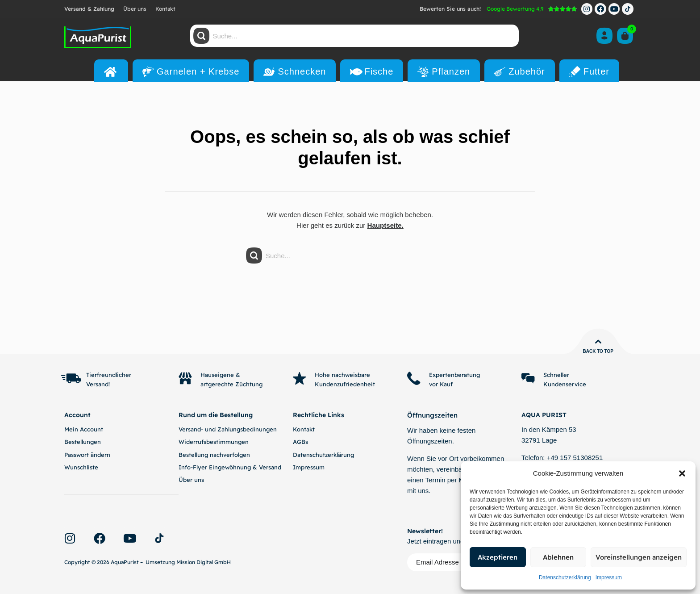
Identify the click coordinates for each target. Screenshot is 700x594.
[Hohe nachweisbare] (300, 379)
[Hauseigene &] (185, 379)
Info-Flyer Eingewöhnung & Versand (230, 467)
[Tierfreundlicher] (71, 379)
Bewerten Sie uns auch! (450, 9)
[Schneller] (528, 379)
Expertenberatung (455, 375)
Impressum (609, 577)
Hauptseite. (385, 225)
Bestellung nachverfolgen (214, 455)
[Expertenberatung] (414, 379)
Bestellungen (83, 442)
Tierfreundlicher (109, 375)
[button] (682, 473)
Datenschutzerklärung (565, 577)
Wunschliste (81, 467)
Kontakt (165, 9)
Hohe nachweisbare (343, 375)
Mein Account (84, 429)
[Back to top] (598, 342)
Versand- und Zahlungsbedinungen (228, 429)
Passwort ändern (87, 455)
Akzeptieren (498, 557)
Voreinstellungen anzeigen (639, 557)
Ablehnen (558, 557)
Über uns (135, 9)
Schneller (557, 375)
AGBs (300, 442)
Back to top (598, 351)
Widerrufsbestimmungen (214, 442)
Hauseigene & (221, 375)
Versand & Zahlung (89, 9)
